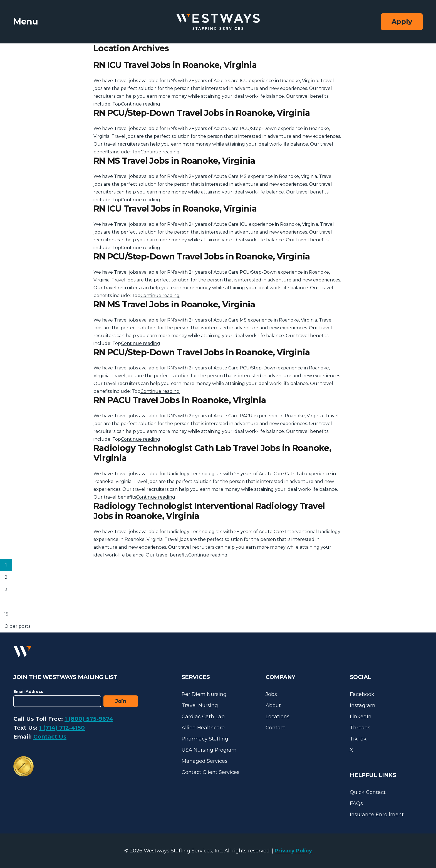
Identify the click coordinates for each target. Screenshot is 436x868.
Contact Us (50, 737)
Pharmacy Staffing (205, 739)
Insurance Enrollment (377, 815)
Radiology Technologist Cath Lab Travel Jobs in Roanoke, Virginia (212, 453)
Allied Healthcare (203, 728)
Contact (275, 728)
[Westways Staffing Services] (218, 22)
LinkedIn (361, 717)
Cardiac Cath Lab (203, 717)
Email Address (28, 692)
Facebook (362, 694)
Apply (402, 22)
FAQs (356, 803)
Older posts (17, 626)
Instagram (363, 705)
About (273, 705)
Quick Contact (368, 792)
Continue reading (141, 104)
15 (6, 614)
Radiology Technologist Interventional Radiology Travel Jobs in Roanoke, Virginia (209, 511)
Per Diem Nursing (204, 694)
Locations (278, 717)
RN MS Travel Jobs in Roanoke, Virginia (174, 161)
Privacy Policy (293, 851)
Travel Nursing (200, 705)
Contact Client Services (210, 772)
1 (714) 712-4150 (62, 728)
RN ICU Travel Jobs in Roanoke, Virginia (175, 65)
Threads (360, 728)
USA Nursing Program (209, 750)
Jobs (271, 694)
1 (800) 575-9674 (89, 719)
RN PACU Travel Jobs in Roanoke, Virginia (180, 400)
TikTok (358, 739)
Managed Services (205, 761)
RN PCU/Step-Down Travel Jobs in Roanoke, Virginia (202, 113)
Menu (26, 22)
